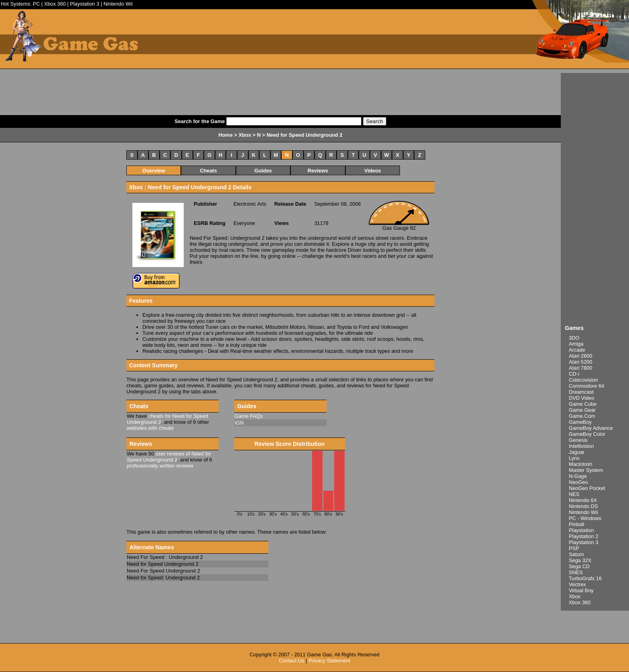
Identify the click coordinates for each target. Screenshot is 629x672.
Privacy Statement (329, 661)
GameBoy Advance (591, 428)
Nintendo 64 (583, 500)
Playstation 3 (84, 4)
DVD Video (581, 398)
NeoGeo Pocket (587, 488)
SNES (576, 572)
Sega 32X (580, 560)
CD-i (574, 374)
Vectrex (577, 584)
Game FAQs (249, 416)
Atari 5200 (580, 362)
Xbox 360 (55, 4)
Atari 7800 (580, 368)
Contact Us (291, 661)
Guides (263, 171)
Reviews (318, 171)
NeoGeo (578, 482)
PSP (574, 548)
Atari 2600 (580, 356)
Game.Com (582, 416)
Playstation (581, 530)
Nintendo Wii (118, 4)
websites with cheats (150, 428)
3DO (574, 338)
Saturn (576, 554)
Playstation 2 (583, 536)
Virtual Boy (581, 590)
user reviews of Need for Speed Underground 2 (169, 457)
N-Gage (578, 476)
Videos (373, 171)
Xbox (575, 596)
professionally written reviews (160, 466)
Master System (586, 470)
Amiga (576, 344)
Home (225, 135)
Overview (154, 171)
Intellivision (581, 446)
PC (37, 4)
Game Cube (583, 404)
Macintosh (580, 464)
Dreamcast (581, 392)
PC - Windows (585, 518)
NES (574, 494)
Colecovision (583, 380)
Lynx (574, 458)
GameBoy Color (587, 434)
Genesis (578, 440)
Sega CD (579, 566)
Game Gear (582, 410)
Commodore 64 (586, 386)
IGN (239, 423)
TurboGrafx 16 (585, 578)
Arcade (577, 350)
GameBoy (580, 422)
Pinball (576, 524)
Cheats (208, 171)
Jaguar (577, 452)
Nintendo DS (583, 506)
